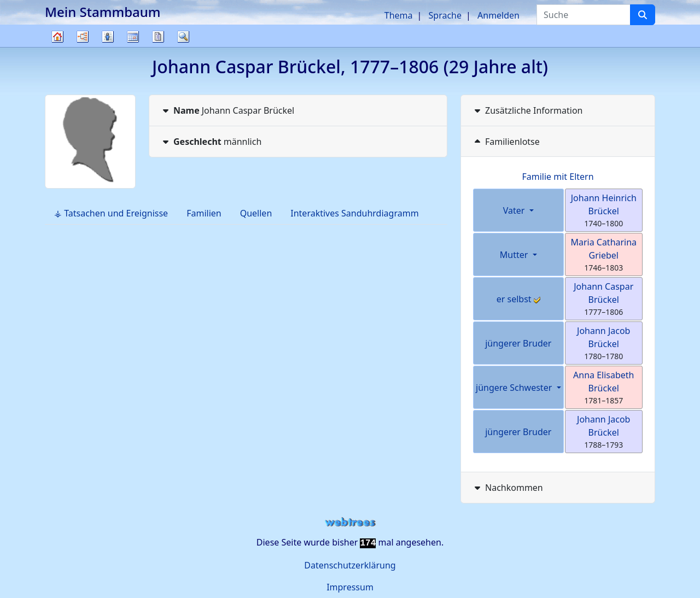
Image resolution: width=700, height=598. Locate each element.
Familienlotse (506, 142)
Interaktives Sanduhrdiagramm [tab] (354, 213)
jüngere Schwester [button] (515, 388)
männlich (211, 142)
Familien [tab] (204, 213)
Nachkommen (507, 488)
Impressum (350, 587)
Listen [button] (108, 37)
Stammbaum (57, 47)
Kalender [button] (133, 37)
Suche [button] (183, 37)
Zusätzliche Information (527, 110)
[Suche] (643, 15)
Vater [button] (515, 210)
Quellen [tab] (256, 213)
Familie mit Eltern (558, 177)
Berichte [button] (158, 37)
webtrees (350, 522)
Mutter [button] (515, 255)
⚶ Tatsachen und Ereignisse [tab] (111, 213)
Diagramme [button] (83, 37)
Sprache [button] (445, 15)
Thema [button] (399, 15)
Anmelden (498, 15)
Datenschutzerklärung (350, 565)
